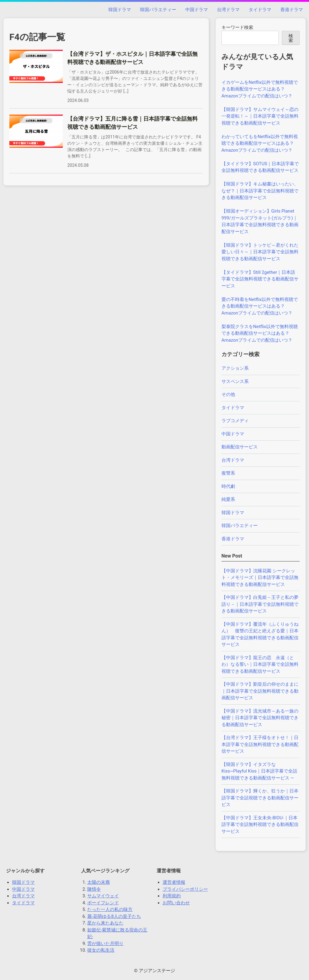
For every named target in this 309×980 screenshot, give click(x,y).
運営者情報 (174, 882)
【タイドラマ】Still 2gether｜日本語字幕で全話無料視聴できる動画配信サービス (260, 279)
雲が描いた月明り (105, 944)
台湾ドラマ (228, 10)
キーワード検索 (237, 27)
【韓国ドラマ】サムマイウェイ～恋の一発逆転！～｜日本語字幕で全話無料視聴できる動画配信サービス (260, 116)
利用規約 (172, 896)
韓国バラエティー (158, 10)
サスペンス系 (235, 381)
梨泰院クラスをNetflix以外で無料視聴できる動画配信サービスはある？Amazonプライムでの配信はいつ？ (260, 333)
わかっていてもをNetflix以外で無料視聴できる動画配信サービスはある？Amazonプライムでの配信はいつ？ (260, 143)
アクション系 (235, 368)
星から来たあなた (105, 923)
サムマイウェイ (103, 896)
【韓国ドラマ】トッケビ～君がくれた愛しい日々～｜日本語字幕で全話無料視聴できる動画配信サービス (260, 252)
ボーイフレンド (103, 903)
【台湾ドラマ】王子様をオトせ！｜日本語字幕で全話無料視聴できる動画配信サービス (260, 744)
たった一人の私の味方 (110, 909)
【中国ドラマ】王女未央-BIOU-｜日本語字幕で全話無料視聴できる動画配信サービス (260, 825)
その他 (228, 394)
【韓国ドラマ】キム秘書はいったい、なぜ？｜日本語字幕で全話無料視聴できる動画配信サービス (260, 191)
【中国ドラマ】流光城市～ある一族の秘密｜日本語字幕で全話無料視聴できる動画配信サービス (260, 718)
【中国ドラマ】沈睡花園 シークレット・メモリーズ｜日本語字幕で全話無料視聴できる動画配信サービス (260, 578)
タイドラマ (260, 10)
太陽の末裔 (99, 882)
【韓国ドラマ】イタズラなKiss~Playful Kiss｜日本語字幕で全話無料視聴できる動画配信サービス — (260, 771)
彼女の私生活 (101, 950)
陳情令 (94, 889)
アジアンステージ (157, 971)
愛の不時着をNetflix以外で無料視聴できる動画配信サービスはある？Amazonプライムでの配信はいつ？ (260, 306)
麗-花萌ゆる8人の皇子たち (114, 916)
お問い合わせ (176, 903)
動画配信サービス (240, 447)
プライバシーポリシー (185, 889)
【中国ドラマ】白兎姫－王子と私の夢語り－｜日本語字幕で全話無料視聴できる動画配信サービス (260, 604)
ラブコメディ (235, 421)
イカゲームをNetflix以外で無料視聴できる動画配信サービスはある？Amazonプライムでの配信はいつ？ (260, 89)
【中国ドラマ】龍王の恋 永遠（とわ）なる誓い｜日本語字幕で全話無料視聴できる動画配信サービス (260, 664)
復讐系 (228, 473)
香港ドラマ (292, 10)
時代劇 (228, 486)
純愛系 (228, 499)
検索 (291, 38)
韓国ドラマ (120, 10)
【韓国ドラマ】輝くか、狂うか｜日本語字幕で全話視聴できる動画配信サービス (260, 798)
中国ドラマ (197, 10)
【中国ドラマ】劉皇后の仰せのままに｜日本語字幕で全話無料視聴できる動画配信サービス (260, 691)
